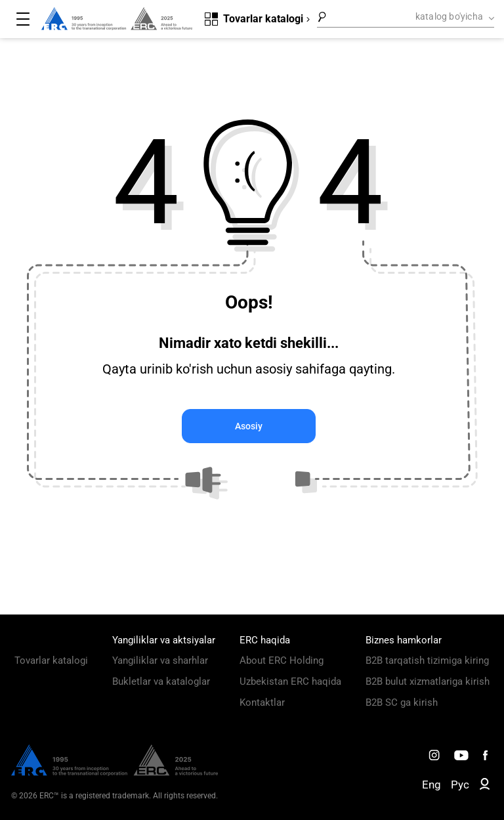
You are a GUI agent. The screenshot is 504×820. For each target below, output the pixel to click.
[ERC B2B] (485, 787)
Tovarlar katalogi (51, 660)
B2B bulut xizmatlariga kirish (428, 681)
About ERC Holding (282, 660)
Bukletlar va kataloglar (161, 681)
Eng (431, 785)
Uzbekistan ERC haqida (290, 681)
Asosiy (249, 426)
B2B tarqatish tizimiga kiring (427, 660)
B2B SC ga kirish (402, 702)
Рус (460, 785)
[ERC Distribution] (115, 773)
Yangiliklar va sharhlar (160, 660)
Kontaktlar (262, 702)
